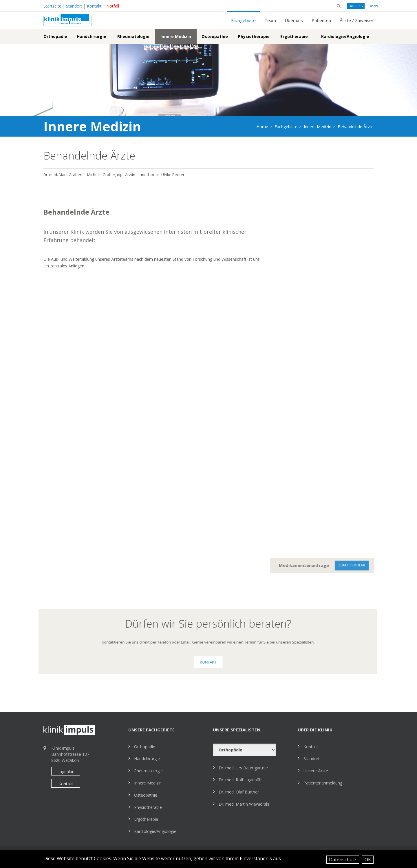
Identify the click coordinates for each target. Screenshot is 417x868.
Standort (74, 6)
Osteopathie (215, 36)
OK (368, 860)
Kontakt (94, 6)
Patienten (321, 20)
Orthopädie (55, 36)
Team (270, 20)
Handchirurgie (92, 36)
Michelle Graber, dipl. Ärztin (111, 175)
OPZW (373, 6)
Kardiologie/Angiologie (345, 36)
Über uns (294, 20)
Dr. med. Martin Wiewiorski (244, 804)
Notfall (113, 6)
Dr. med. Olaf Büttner (239, 792)
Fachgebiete (243, 20)
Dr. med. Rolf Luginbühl (240, 780)
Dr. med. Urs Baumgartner (243, 768)
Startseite (52, 6)
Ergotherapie (294, 36)
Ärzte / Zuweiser (357, 20)
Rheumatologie (133, 36)
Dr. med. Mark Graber (62, 175)
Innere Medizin (176, 36)
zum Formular (356, 565)
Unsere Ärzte (316, 771)
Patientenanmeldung (323, 783)
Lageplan (66, 772)
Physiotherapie (254, 36)
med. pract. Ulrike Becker (163, 175)
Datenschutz (343, 860)
